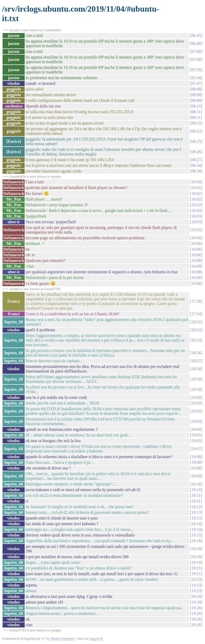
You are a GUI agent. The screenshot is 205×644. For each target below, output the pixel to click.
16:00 (196, 182)
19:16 (196, 541)
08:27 (196, 160)
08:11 (196, 112)
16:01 (196, 188)
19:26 (196, 608)
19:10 (196, 484)
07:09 (196, 51)
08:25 (196, 141)
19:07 (196, 449)
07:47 (196, 83)
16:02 (196, 193)
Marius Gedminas (63, 638)
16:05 (196, 230)
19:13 (196, 512)
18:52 (196, 330)
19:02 (196, 411)
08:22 (196, 131)
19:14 (196, 524)
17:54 (196, 314)
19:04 (196, 421)
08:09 (196, 100)
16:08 (196, 261)
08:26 (196, 152)
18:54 (196, 340)
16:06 (196, 238)
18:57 (196, 361)
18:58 (196, 369)
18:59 (196, 379)
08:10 (196, 106)
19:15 (196, 535)
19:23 (196, 579)
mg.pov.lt (96, 638)
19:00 (196, 397)
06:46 (196, 43)
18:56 (196, 353)
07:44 (196, 78)
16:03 (196, 210)
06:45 (196, 35)
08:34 (196, 165)
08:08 (196, 89)
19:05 (196, 435)
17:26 (196, 301)
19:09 (196, 476)
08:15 (196, 123)
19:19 (196, 557)
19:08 (196, 457)
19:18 (196, 549)
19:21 (196, 568)
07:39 (196, 70)
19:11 (196, 495)
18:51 (196, 322)
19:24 (196, 596)
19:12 (196, 507)
